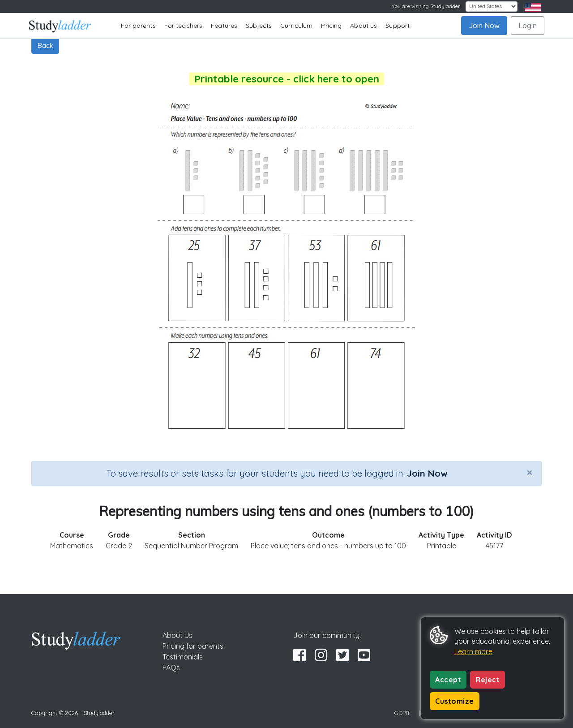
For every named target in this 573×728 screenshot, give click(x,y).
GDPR (402, 713)
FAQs (171, 668)
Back (45, 45)
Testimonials (183, 657)
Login (528, 26)
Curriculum (296, 26)
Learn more (473, 651)
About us (363, 26)
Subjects (259, 26)
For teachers (183, 26)
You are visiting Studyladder (426, 6)
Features (224, 26)
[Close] (530, 472)
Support (398, 26)
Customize (455, 701)
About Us (177, 635)
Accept (448, 680)
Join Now (484, 26)
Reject (487, 680)
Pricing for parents (193, 646)
